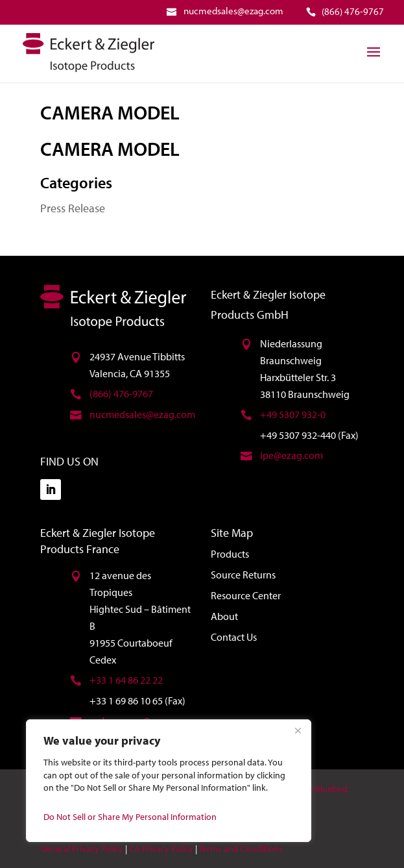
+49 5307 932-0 (293, 414)
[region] (169, 781)
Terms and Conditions (241, 849)
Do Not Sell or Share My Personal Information (130, 817)
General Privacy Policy (82, 849)
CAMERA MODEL (110, 112)
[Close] (298, 730)
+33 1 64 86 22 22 (126, 680)
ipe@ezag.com (291, 455)
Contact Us (234, 637)
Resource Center (246, 595)
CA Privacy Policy (161, 849)
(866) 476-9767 (121, 393)
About (224, 616)
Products (230, 554)
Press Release (73, 208)
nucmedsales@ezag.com (142, 414)
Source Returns (243, 575)
